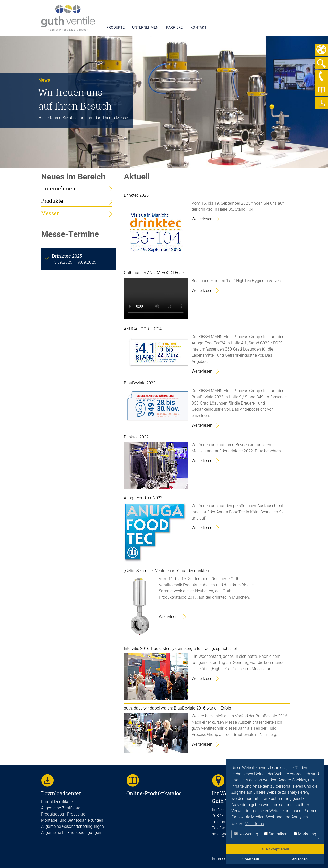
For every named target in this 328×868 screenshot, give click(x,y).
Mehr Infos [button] (254, 824)
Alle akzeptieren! (275, 849)
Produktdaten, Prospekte (63, 814)
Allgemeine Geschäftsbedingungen (72, 826)
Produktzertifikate (57, 802)
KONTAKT (198, 27)
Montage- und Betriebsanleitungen (72, 820)
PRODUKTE (115, 27)
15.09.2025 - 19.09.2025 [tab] (74, 259)
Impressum (222, 859)
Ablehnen (300, 859)
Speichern (251, 859)
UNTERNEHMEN (145, 27)
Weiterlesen (202, 219)
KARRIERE (174, 27)
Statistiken (276, 834)
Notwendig (246, 834)
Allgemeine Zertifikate (61, 808)
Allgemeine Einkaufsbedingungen (71, 833)
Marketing (305, 834)
